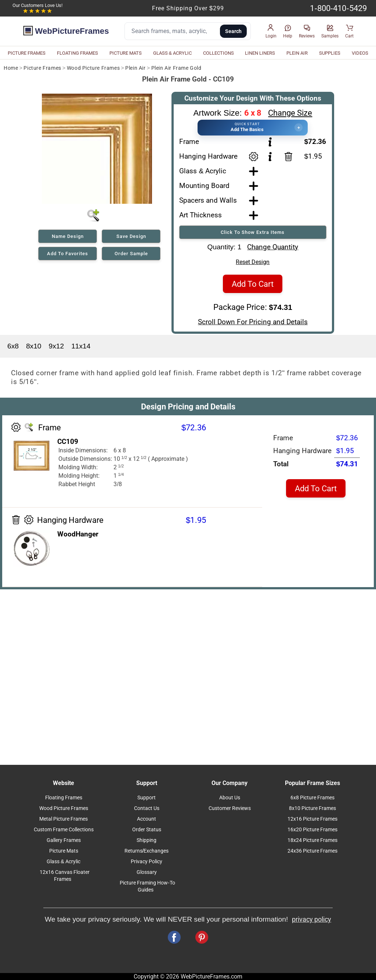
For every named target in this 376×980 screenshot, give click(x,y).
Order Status (147, 830)
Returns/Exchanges (147, 851)
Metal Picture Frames (64, 819)
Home (11, 68)
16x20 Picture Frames (312, 830)
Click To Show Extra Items (253, 232)
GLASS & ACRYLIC (173, 53)
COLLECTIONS (218, 53)
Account (147, 819)
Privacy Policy (147, 862)
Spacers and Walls (208, 200)
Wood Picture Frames (93, 68)
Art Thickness (200, 215)
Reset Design (253, 262)
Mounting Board (204, 186)
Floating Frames (64, 798)
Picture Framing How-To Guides (147, 886)
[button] (271, 31)
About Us (230, 798)
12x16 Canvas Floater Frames (65, 876)
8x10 (34, 346)
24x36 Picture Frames (312, 851)
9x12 (57, 346)
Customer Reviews (230, 808)
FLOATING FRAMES (77, 53)
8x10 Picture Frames (312, 808)
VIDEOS (360, 53)
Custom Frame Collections (64, 830)
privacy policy (312, 919)
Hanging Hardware (208, 156)
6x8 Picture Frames (312, 798)
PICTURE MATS (126, 53)
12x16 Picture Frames (312, 819)
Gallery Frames (64, 840)
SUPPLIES (330, 53)
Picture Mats (64, 851)
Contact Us (147, 808)
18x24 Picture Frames (312, 840)
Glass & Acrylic (203, 171)
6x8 (13, 346)
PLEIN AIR (297, 53)
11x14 (81, 346)
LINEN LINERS (260, 53)
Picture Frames (42, 68)
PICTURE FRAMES (27, 53)
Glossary (147, 872)
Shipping (147, 840)
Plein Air (135, 68)
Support (147, 798)
